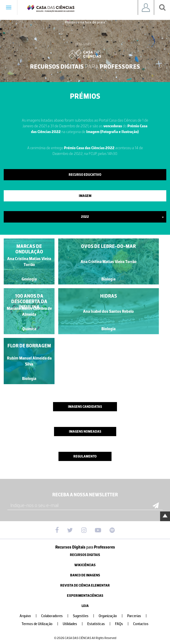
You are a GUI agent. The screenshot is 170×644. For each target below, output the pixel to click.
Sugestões (85, 616)
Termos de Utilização (42, 624)
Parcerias (139, 616)
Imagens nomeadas (85, 432)
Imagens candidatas (85, 407)
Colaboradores (57, 616)
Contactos (141, 624)
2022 (122, 217)
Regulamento (85, 456)
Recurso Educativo (85, 175)
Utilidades (75, 624)
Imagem (85, 196)
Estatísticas (101, 624)
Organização (113, 616)
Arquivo (30, 616)
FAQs (124, 624)
